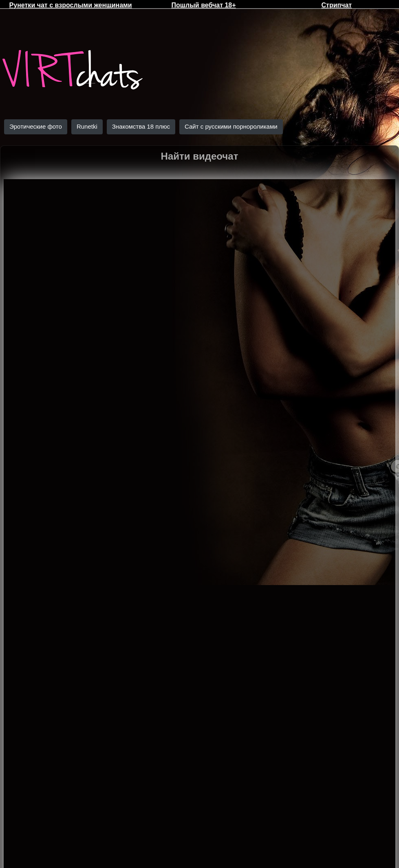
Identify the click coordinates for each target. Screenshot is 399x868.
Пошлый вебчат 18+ (203, 5)
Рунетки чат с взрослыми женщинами (71, 5)
